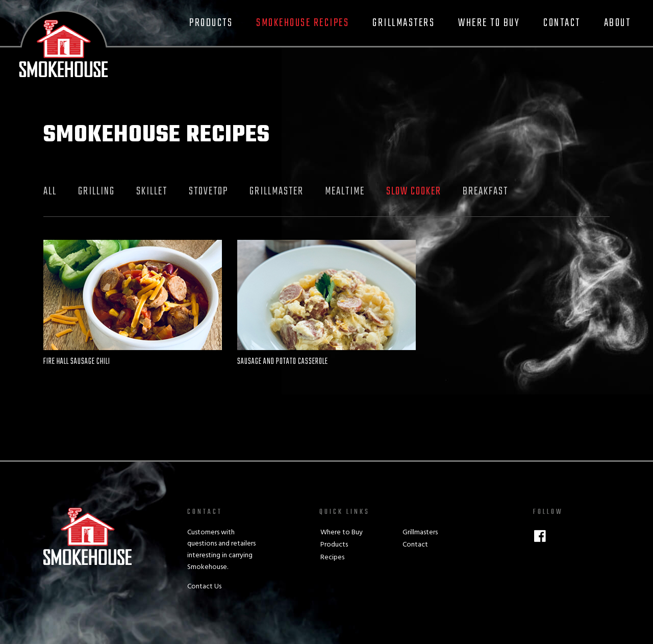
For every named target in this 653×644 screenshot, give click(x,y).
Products (211, 23)
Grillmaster (277, 191)
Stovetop (208, 191)
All (50, 191)
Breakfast (485, 191)
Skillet (152, 191)
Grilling (96, 191)
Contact (562, 23)
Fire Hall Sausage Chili (77, 362)
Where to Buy (489, 23)
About (618, 23)
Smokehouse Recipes (303, 23)
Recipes (332, 558)
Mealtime (345, 191)
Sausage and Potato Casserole (283, 362)
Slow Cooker (414, 191)
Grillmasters (404, 23)
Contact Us (204, 587)
